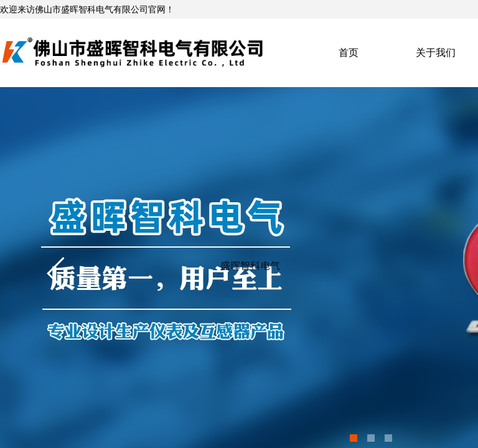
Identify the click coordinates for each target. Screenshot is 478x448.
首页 (349, 53)
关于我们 (436, 53)
